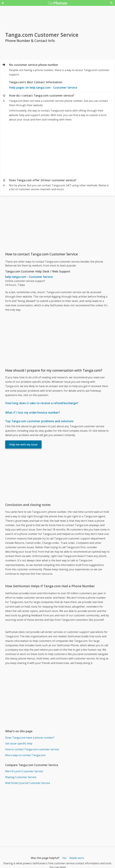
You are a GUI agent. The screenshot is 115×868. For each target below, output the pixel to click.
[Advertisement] (58, 149)
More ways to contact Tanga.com (25, 755)
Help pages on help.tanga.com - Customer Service (43, 87)
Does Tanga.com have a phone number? (30, 738)
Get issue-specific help (19, 743)
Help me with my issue (23, 444)
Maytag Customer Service (21, 777)
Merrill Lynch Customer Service (24, 771)
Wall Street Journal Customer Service (28, 783)
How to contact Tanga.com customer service (32, 749)
